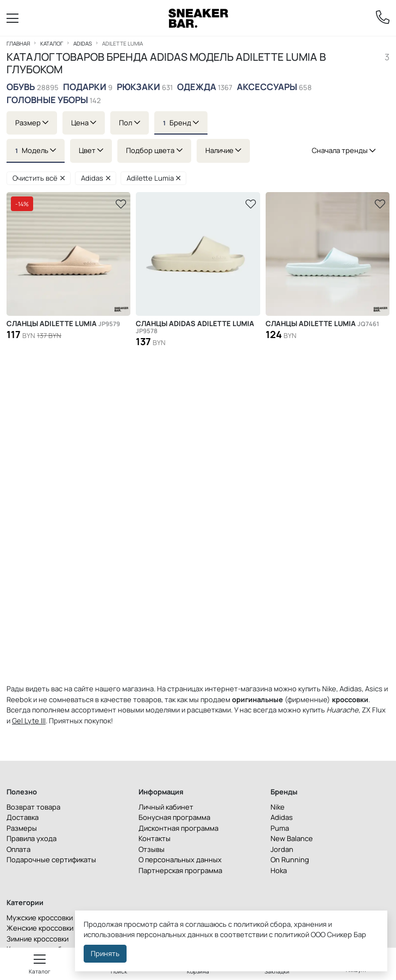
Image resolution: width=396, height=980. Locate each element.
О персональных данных (180, 860)
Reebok (19, 699)
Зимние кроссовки (37, 939)
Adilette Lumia (154, 178)
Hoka (279, 870)
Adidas (83, 43)
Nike (278, 807)
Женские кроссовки (40, 928)
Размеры (22, 828)
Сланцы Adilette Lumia (63, 324)
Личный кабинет (166, 807)
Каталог (52, 43)
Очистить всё (39, 178)
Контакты (155, 838)
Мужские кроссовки (40, 918)
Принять (105, 953)
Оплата (18, 849)
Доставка (23, 817)
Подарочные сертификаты (51, 860)
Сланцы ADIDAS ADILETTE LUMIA (195, 327)
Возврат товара (33, 807)
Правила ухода (32, 838)
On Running (290, 860)
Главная (18, 43)
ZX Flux (374, 710)
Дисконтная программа (178, 828)
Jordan (282, 849)
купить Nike (317, 689)
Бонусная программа (174, 817)
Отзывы (152, 849)
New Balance (292, 838)
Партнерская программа (180, 870)
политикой (292, 934)
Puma (280, 828)
